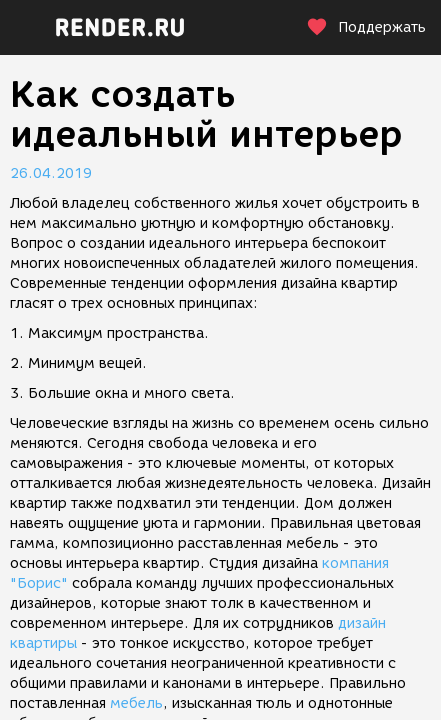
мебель (136, 703)
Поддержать (366, 27)
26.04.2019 (51, 173)
